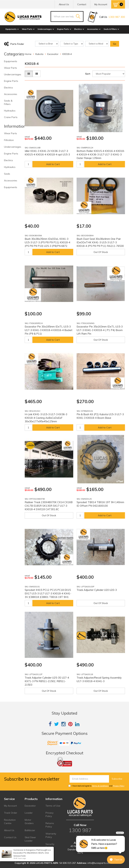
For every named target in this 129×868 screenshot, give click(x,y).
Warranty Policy (51, 835)
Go (115, 44)
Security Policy (50, 846)
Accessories (94, 29)
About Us (64, 4)
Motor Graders (29, 822)
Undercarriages (46, 29)
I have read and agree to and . (97, 786)
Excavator (30, 806)
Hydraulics (12, 37)
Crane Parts (26, 37)
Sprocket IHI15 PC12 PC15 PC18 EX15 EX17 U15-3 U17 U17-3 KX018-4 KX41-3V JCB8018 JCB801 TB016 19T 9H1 (48, 593)
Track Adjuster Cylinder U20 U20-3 (97, 590)
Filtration (9, 140)
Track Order (11, 813)
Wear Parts (28, 29)
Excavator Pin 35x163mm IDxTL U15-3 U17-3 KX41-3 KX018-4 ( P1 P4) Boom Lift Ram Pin (100, 330)
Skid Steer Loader (30, 839)
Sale (37, 37)
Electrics (79, 29)
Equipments (12, 29)
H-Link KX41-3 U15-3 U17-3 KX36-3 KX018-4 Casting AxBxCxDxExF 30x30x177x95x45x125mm (46, 418)
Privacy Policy (119, 786)
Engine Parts (64, 29)
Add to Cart (53, 164)
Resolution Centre (10, 822)
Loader (29, 813)
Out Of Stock (101, 252)
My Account (10, 806)
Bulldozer (30, 830)
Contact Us (10, 837)
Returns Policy (50, 825)
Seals (7, 174)
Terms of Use (53, 806)
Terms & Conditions (100, 786)
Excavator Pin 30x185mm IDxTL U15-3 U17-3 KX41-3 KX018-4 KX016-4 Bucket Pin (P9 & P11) (49, 330)
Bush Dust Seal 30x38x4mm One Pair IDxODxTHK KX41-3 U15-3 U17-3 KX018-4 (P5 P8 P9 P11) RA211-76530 (100, 242)
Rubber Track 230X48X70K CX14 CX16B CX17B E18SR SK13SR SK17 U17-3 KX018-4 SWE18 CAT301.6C (49, 506)
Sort (88, 74)
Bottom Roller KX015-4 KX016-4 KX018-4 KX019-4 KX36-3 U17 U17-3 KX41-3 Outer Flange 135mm (101, 154)
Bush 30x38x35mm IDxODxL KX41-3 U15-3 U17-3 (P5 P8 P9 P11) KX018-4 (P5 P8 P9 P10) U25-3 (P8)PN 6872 (47, 242)
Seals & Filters (111, 29)
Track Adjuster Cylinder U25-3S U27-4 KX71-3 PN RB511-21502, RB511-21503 (47, 681)
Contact (82, 4)
